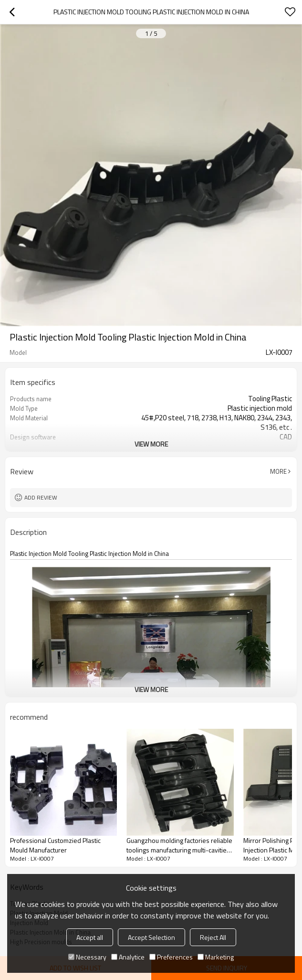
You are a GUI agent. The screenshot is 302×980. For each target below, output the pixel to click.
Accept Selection (151, 937)
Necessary (87, 957)
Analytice (128, 957)
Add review (41, 497)
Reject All (213, 937)
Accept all (90, 937)
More (278, 471)
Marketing (216, 957)
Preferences (171, 957)
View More (151, 444)
